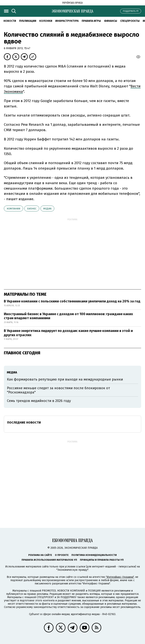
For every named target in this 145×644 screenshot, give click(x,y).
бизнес (32, 209)
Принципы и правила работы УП (102, 560)
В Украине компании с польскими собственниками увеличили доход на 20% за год (72, 301)
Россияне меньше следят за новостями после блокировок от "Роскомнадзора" (58, 390)
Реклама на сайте (40, 555)
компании (13, 209)
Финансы (111, 21)
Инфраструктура (67, 21)
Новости (10, 21)
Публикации (28, 21)
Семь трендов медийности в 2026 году (39, 401)
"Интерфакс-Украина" (120, 577)
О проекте (62, 555)
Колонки (46, 21)
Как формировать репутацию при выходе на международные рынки (65, 379)
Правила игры (91, 21)
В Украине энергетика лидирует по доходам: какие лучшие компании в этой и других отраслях (68, 333)
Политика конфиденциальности (94, 555)
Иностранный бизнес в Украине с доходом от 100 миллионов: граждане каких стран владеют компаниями (68, 316)
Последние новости (24, 422)
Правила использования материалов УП (49, 560)
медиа (47, 209)
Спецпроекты (130, 21)
